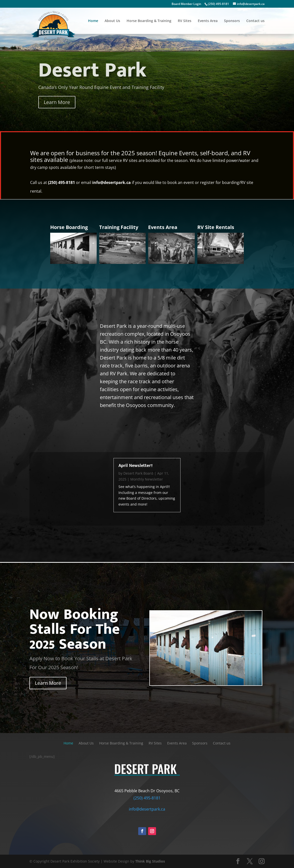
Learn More (57, 109)
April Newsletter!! (136, 466)
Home (93, 21)
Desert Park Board (138, 473)
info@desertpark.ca (112, 182)
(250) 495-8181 (218, 4)
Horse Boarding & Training (149, 21)
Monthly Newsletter (147, 479)
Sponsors (232, 21)
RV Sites (185, 21)
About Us (112, 21)
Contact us (255, 21)
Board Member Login (186, 4)
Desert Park (92, 77)
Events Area (208, 21)
